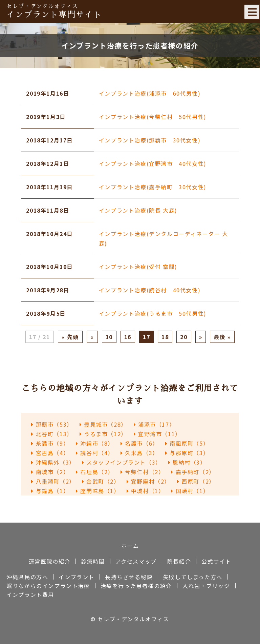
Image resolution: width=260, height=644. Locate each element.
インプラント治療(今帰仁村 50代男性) (153, 117)
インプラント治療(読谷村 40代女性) (150, 290)
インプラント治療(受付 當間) (138, 267)
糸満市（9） (50, 443)
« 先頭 (70, 337)
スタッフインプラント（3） (122, 462)
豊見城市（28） (103, 424)
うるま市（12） (103, 434)
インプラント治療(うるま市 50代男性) (153, 313)
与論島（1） (50, 491)
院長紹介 (179, 561)
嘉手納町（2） (193, 472)
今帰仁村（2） (142, 472)
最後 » (222, 337)
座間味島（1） (98, 491)
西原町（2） (196, 481)
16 (128, 337)
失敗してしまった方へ (193, 577)
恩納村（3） (187, 462)
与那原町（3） (187, 453)
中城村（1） (146, 491)
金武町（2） (101, 481)
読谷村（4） (95, 453)
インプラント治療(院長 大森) (138, 210)
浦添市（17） (154, 424)
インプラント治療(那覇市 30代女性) (150, 140)
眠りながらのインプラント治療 (48, 586)
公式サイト (216, 561)
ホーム (130, 546)
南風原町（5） (187, 443)
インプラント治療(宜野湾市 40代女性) (153, 163)
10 (109, 337)
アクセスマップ (136, 561)
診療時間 (93, 561)
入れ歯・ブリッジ (206, 586)
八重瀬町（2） (53, 481)
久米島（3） (139, 453)
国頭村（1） (190, 491)
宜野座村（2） (148, 481)
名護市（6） (139, 443)
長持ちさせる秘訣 (129, 577)
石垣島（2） (95, 472)
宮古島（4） (50, 453)
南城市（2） (50, 472)
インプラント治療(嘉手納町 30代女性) (153, 187)
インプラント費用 (30, 594)
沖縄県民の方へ (27, 577)
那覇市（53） (52, 424)
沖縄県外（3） (53, 462)
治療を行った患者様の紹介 (136, 586)
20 (184, 337)
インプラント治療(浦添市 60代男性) (150, 93)
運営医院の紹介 (50, 561)
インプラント (77, 577)
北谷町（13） (52, 434)
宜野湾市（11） (157, 434)
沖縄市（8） (95, 443)
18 (165, 337)
